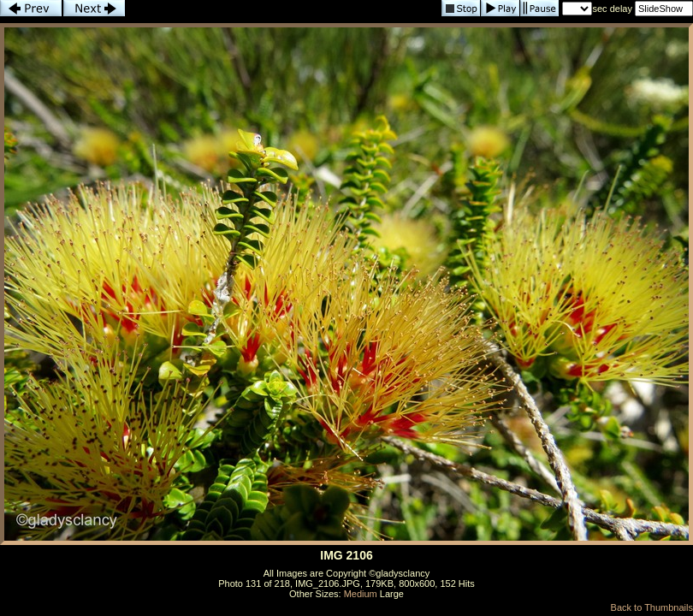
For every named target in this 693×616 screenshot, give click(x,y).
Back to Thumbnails (652, 607)
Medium (361, 594)
